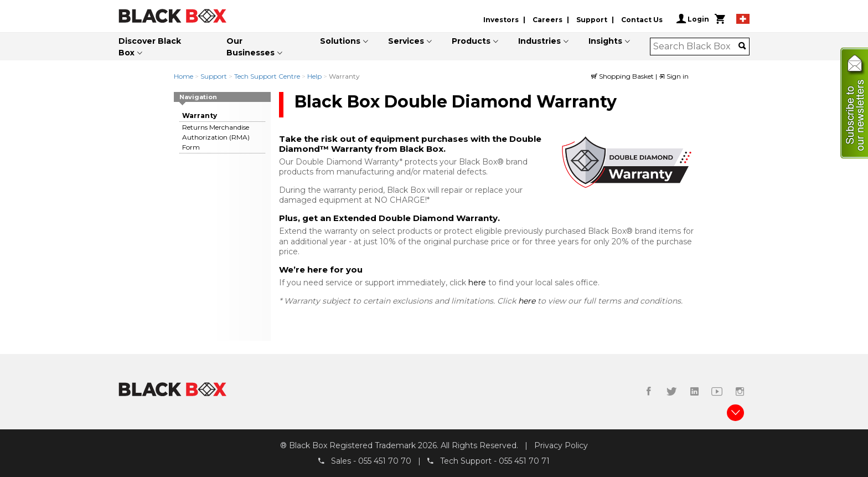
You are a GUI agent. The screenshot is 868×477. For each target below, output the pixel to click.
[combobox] (696, 47)
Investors (501, 20)
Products (471, 41)
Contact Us (642, 20)
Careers (547, 20)
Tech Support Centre (267, 76)
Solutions (340, 41)
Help (314, 76)
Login (693, 19)
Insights (605, 41)
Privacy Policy (561, 445)
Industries (539, 41)
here (478, 283)
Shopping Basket (623, 76)
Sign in (674, 76)
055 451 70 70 (385, 461)
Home (184, 76)
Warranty (200, 116)
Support (592, 20)
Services (406, 41)
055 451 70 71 (524, 461)
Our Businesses (250, 47)
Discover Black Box (150, 47)
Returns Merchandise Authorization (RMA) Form (216, 137)
